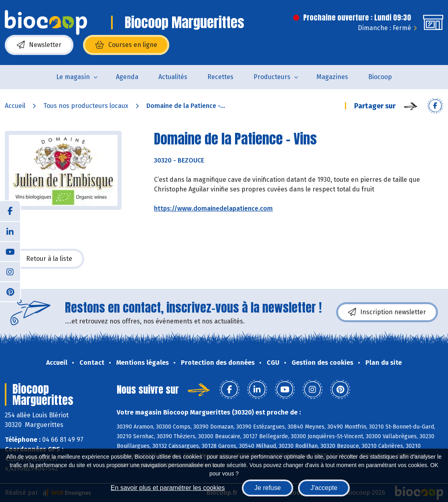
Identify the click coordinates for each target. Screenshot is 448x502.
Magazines (332, 77)
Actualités (173, 77)
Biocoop (380, 77)
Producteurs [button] (272, 77)
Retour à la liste (45, 259)
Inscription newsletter (387, 312)
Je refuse (268, 488)
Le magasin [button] (73, 77)
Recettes (220, 77)
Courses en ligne (126, 45)
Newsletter (39, 45)
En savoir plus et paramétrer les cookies (168, 488)
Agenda (127, 77)
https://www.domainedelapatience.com (213, 208)
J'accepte (324, 488)
